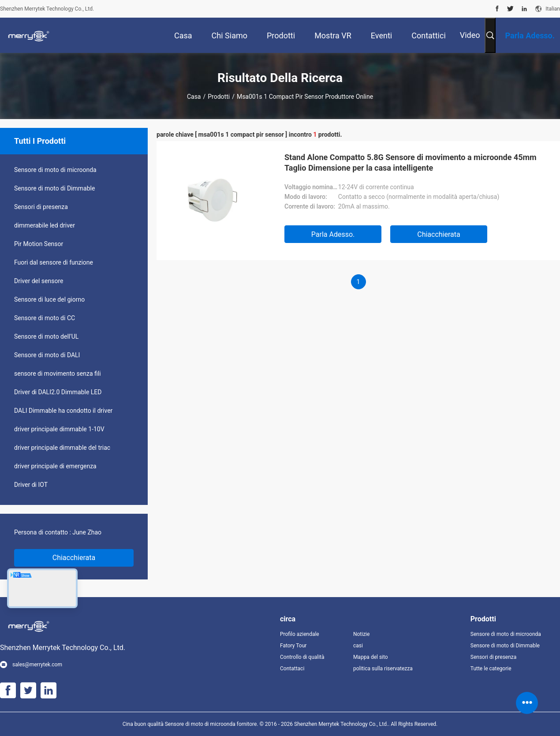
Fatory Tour (293, 646)
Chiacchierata (74, 558)
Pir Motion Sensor (39, 244)
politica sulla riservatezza (383, 669)
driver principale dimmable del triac (62, 448)
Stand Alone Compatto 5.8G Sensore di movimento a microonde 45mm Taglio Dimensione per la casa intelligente (411, 163)
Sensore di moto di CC (45, 318)
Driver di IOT (31, 485)
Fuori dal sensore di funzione (54, 262)
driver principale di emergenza (55, 466)
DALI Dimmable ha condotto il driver (63, 411)
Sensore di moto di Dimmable (54, 188)
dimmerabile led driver (45, 225)
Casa (194, 97)
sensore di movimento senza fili (58, 374)
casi (358, 646)
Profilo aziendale (300, 634)
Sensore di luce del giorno (49, 299)
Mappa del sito (371, 657)
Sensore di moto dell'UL (46, 336)
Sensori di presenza (41, 207)
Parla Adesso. (333, 234)
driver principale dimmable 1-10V (59, 429)
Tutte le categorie (491, 669)
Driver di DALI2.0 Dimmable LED (58, 392)
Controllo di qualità (302, 657)
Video (470, 35)
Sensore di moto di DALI (47, 355)
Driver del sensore (39, 281)
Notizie (361, 634)
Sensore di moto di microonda (55, 170)
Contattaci (292, 669)
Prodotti (219, 97)
